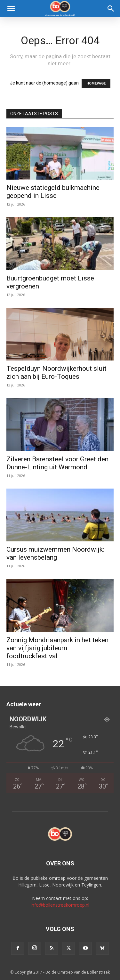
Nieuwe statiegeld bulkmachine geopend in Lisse (53, 192)
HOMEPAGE (96, 83)
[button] (11, 9)
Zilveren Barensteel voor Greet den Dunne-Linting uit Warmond (57, 463)
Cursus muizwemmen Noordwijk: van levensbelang (55, 553)
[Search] (111, 9)
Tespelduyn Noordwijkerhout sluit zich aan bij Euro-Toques (56, 373)
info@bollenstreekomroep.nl (60, 905)
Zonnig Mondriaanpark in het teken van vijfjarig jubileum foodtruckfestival (57, 648)
